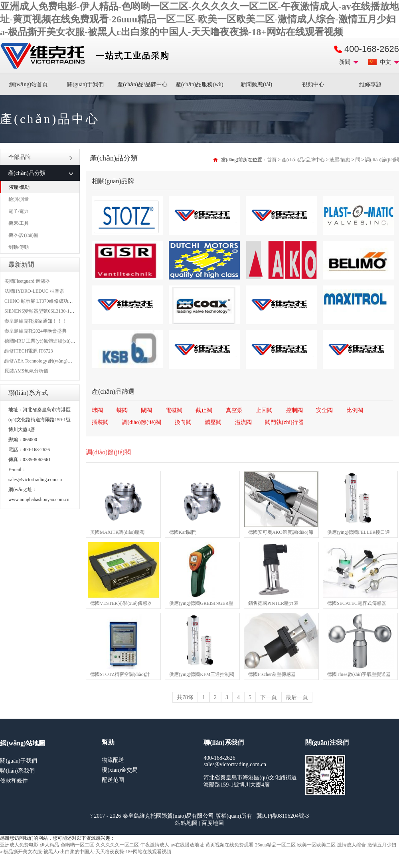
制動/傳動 (19, 247)
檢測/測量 (19, 199)
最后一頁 (297, 697)
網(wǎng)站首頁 (29, 84)
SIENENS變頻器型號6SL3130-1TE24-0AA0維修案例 (58, 311)
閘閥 (146, 410)
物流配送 (113, 760)
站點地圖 (186, 823)
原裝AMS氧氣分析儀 (26, 371)
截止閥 (204, 410)
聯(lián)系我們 (17, 771)
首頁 (272, 160)
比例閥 (355, 410)
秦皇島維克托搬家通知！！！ (36, 321)
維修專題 (370, 84)
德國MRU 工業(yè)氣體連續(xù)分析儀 (45, 341)
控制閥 (294, 410)
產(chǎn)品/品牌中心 (142, 84)
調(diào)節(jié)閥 (382, 160)
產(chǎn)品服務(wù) (199, 84)
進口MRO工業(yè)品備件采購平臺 (87, 56)
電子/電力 (19, 211)
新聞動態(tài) (256, 84)
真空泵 (234, 410)
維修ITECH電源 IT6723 (29, 351)
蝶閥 (122, 410)
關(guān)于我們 (86, 84)
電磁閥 (174, 410)
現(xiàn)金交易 (120, 770)
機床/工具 (19, 223)
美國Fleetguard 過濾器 (27, 281)
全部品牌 (40, 157)
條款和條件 (14, 781)
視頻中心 (313, 84)
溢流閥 (243, 422)
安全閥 (324, 410)
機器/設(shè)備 (23, 235)
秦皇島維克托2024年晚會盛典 (36, 331)
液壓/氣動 (19, 187)
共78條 (185, 697)
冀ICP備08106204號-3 (283, 816)
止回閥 (264, 410)
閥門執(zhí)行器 (284, 422)
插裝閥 (100, 422)
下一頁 (269, 697)
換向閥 (183, 422)
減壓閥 (213, 422)
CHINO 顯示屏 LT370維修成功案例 (41, 301)
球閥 (97, 410)
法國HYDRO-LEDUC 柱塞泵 (34, 291)
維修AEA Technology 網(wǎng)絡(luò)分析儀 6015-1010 (61, 361)
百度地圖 (213, 823)
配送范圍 (113, 780)
